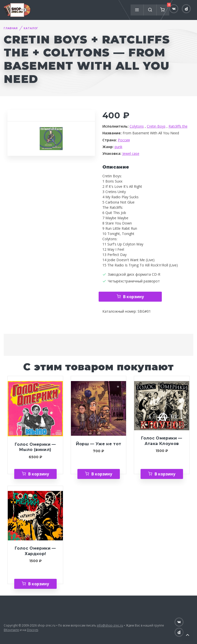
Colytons (137, 126)
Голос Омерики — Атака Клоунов (162, 441)
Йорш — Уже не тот (99, 444)
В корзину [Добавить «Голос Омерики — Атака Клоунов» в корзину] (165, 474)
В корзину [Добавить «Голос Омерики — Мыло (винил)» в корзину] (39, 474)
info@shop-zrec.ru (110, 625)
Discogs (33, 630)
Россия (124, 140)
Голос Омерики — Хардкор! (35, 551)
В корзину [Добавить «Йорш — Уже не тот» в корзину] (102, 474)
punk (118, 147)
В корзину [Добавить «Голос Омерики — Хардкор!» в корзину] (39, 584)
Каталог (31, 28)
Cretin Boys (156, 126)
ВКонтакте (11, 630)
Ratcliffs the (178, 126)
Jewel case (131, 153)
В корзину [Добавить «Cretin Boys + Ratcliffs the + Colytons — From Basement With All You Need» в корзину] (133, 297)
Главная (11, 28)
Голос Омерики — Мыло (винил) (35, 447)
